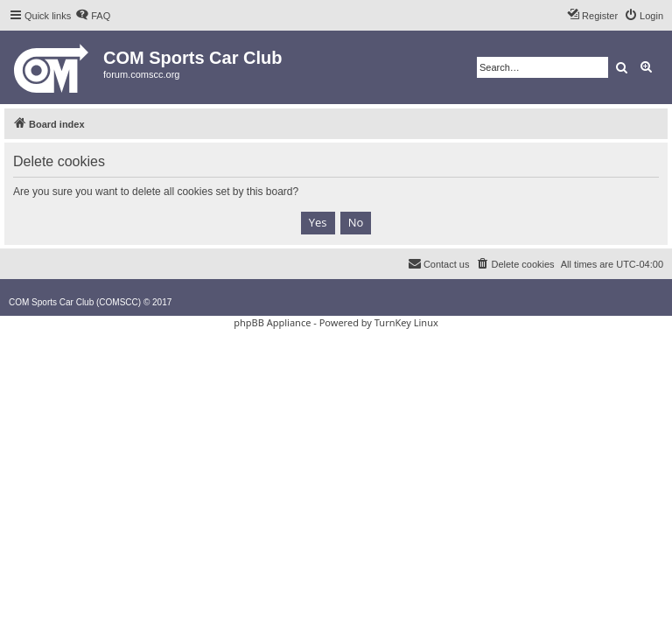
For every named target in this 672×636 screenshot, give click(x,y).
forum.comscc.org (141, 74)
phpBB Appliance (272, 322)
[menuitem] (93, 16)
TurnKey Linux (406, 322)
